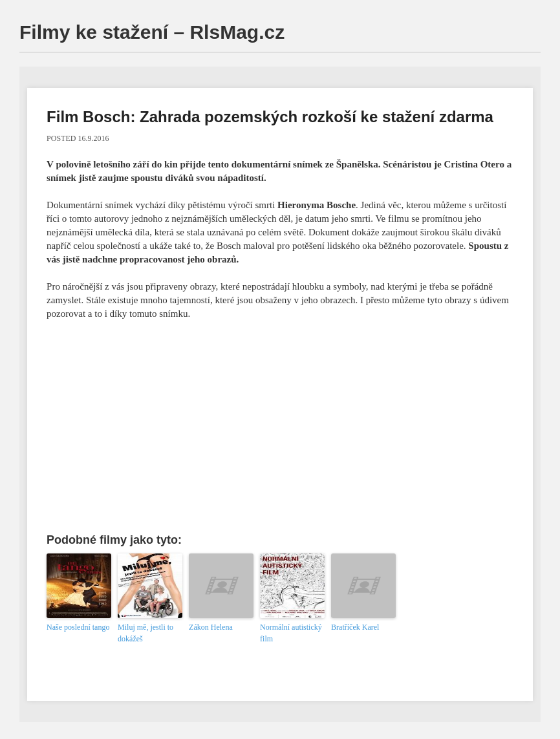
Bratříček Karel (355, 627)
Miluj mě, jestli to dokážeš (145, 633)
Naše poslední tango (78, 627)
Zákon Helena (211, 627)
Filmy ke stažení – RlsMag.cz (152, 32)
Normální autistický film (291, 633)
